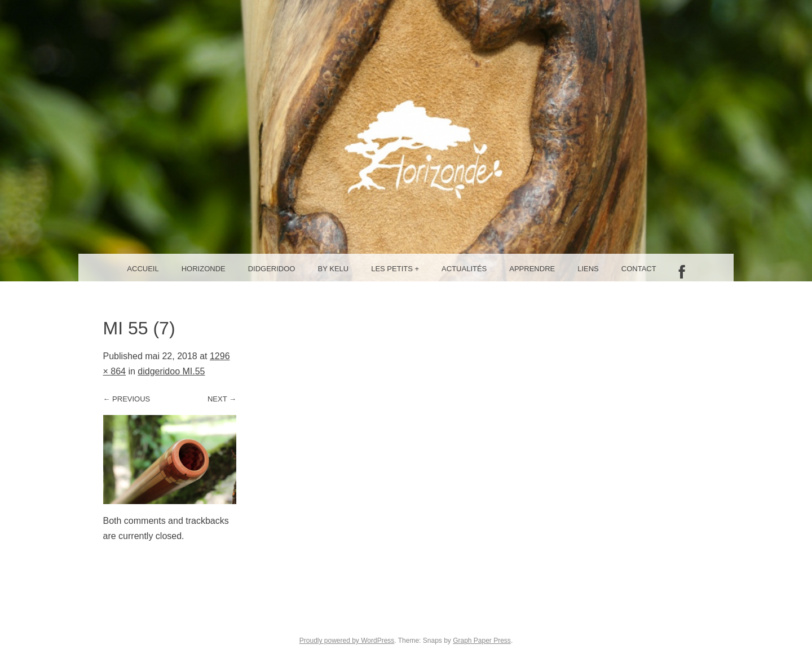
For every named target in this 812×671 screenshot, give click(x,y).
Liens (588, 269)
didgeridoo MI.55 (171, 371)
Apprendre (532, 269)
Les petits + (395, 269)
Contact (639, 269)
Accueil (143, 269)
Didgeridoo (272, 269)
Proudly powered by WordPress (347, 641)
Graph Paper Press (482, 641)
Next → (222, 399)
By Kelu (334, 269)
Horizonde (204, 269)
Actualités (464, 269)
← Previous (127, 399)
